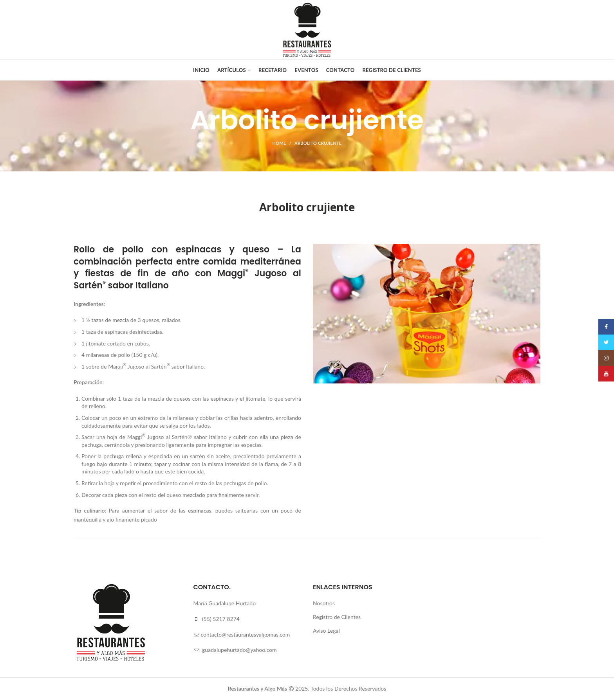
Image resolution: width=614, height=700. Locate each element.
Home (279, 143)
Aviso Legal (326, 631)
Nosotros (324, 603)
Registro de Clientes (337, 617)
